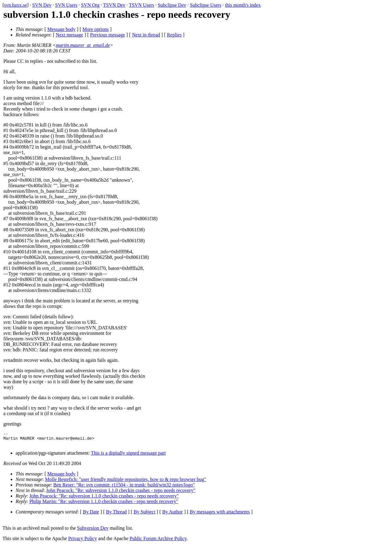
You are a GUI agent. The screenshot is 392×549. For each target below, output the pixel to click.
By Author (173, 515)
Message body (62, 29)
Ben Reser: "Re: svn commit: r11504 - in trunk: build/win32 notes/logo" (124, 488)
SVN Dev (42, 5)
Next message (69, 35)
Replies (174, 35)
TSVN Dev (114, 5)
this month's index (243, 5)
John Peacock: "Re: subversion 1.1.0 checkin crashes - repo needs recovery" (121, 493)
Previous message (107, 35)
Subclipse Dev (172, 5)
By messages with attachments (220, 515)
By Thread (116, 515)
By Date (91, 515)
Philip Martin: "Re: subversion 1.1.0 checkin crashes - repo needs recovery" (104, 504)
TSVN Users (141, 5)
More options (96, 29)
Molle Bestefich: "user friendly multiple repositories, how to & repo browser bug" (126, 482)
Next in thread (146, 35)
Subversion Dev (93, 531)
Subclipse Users (206, 5)
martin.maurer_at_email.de (83, 45)
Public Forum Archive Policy (158, 541)
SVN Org (90, 5)
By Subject (144, 515)
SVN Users (66, 5)
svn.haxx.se (15, 5)
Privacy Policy (83, 541)
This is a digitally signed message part (128, 456)
